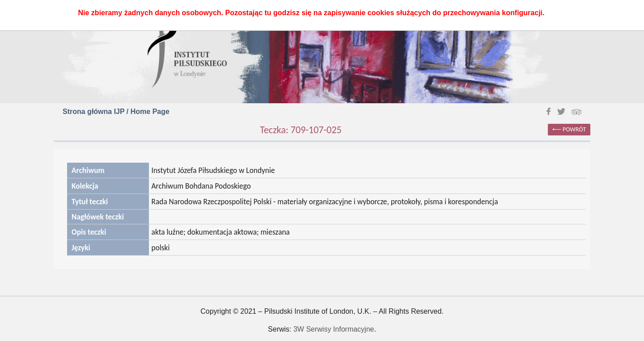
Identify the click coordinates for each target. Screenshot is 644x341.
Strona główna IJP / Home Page (116, 112)
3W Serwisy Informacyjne (334, 329)
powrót (574, 129)
